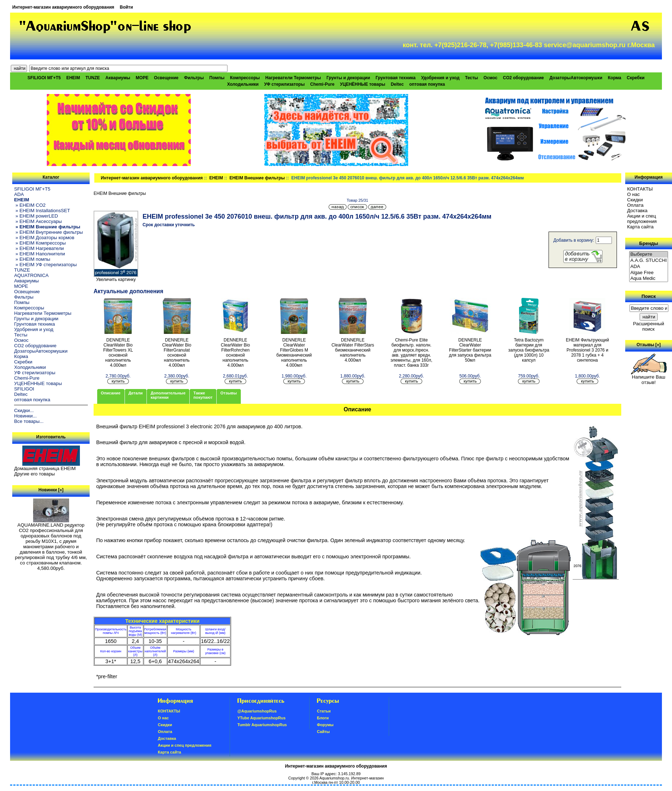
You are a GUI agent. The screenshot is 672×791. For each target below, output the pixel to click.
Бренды (649, 243)
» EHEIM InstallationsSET (42, 211)
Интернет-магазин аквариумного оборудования (63, 7)
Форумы (325, 725)
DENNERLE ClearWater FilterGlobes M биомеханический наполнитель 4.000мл (294, 353)
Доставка (637, 211)
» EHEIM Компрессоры (40, 243)
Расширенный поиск (649, 326)
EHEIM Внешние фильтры (257, 178)
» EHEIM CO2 (30, 205)
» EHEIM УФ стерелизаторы (45, 265)
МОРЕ (142, 78)
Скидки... (24, 410)
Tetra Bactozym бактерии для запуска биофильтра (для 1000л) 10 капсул (529, 350)
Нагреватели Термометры (293, 78)
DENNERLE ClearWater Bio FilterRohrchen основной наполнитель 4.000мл (236, 353)
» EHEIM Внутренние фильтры (48, 232)
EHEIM (216, 178)
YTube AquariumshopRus (261, 718)
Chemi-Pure (322, 84)
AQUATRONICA (31, 275)
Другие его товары (34, 474)
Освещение (166, 78)
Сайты (323, 732)
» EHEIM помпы (32, 259)
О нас (633, 194)
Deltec (397, 84)
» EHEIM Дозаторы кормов (44, 238)
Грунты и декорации (348, 78)
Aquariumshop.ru (334, 778)
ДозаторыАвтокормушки (576, 78)
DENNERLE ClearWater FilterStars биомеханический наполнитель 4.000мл (353, 350)
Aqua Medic (649, 279)
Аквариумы (118, 78)
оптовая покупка (427, 84)
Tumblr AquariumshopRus (262, 725)
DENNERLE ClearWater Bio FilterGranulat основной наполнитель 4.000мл (177, 353)
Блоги (323, 718)
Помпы (217, 78)
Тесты (472, 78)
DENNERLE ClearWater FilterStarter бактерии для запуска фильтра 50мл (470, 350)
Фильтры (194, 78)
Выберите (649, 254)
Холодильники (243, 84)
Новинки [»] (51, 490)
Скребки (635, 78)
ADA (19, 194)
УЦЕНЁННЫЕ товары (362, 84)
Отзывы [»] (648, 345)
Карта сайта (640, 227)
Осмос (490, 78)
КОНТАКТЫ (640, 189)
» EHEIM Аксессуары (38, 221)
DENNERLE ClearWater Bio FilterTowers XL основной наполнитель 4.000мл (118, 353)
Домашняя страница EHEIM (45, 468)
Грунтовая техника (395, 78)
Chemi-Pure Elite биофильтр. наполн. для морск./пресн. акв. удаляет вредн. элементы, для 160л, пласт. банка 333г (411, 353)
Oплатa (635, 205)
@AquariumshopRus (257, 711)
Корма (615, 78)
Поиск (649, 296)
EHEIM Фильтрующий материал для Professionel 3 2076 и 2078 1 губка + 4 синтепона (587, 350)
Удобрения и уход (440, 78)
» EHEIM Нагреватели (39, 248)
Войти (127, 7)
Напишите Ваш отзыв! (649, 377)
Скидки (635, 200)
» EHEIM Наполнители (39, 254)
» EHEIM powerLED (36, 216)
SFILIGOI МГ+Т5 (44, 78)
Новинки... (25, 416)
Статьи (324, 711)
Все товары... (29, 421)
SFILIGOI (24, 389)
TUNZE (93, 78)
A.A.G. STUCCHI (649, 261)
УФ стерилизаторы (285, 84)
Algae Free (649, 273)
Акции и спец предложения (642, 219)
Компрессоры (245, 78)
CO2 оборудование (523, 78)
